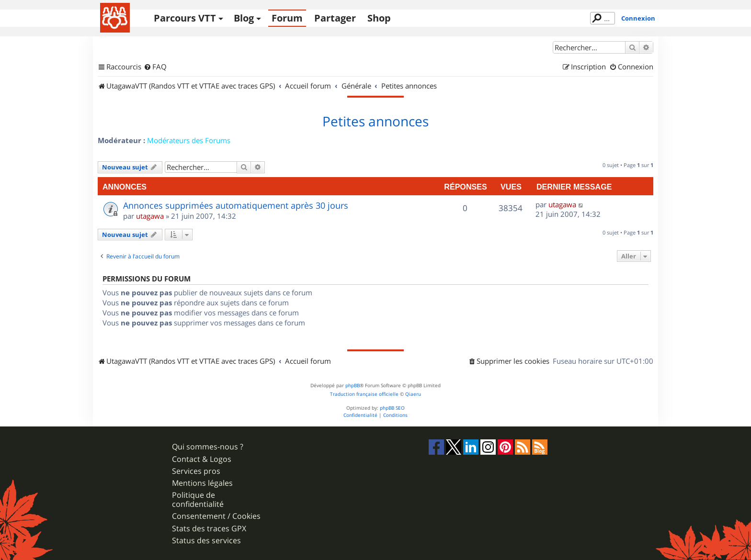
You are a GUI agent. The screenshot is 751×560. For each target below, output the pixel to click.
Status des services (206, 541)
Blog (244, 18)
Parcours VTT (185, 18)
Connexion (638, 18)
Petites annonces (375, 122)
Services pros (196, 471)
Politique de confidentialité (198, 500)
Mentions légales (202, 483)
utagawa (150, 216)
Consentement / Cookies (216, 516)
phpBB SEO (392, 408)
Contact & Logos (202, 459)
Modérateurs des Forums (189, 140)
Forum (287, 18)
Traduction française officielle (364, 394)
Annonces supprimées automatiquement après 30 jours (236, 205)
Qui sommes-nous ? (208, 447)
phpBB (353, 386)
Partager (335, 18)
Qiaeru (413, 394)
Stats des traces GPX (209, 529)
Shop (379, 18)
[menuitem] (155, 67)
